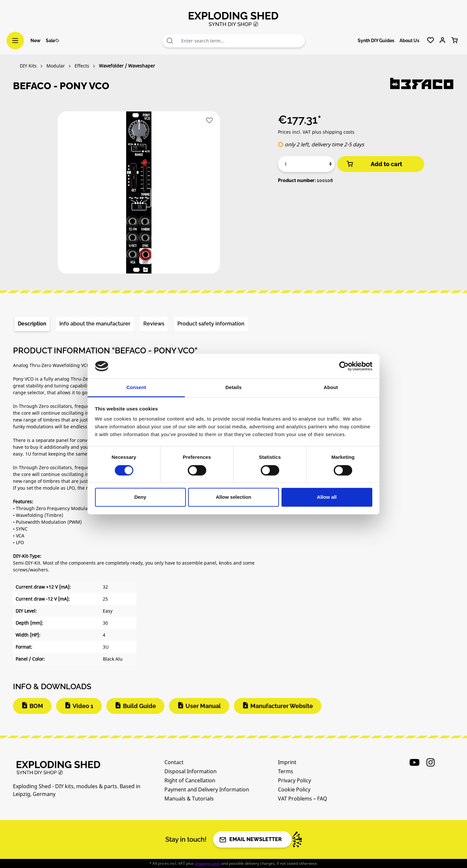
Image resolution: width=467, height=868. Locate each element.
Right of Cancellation (190, 780)
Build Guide (139, 706)
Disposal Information (191, 771)
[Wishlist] (431, 41)
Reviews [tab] (154, 324)
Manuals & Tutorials (189, 799)
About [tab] (331, 388)
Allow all (327, 497)
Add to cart (374, 164)
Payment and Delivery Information (207, 789)
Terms (286, 771)
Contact (174, 762)
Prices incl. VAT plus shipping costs (316, 132)
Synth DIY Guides (376, 41)
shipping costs (207, 863)
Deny (140, 497)
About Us (409, 41)
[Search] (170, 41)
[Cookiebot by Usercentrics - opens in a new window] (344, 366)
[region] (139, 195)
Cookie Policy (294, 789)
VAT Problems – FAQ (303, 799)
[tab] (32, 324)
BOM (36, 706)
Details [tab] (233, 388)
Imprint (287, 762)
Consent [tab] (136, 388)
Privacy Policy (294, 780)
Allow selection (233, 497)
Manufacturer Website (282, 706)
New (36, 41)
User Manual (203, 706)
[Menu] (15, 41)
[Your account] (443, 41)
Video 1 (83, 706)
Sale (53, 41)
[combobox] (241, 41)
